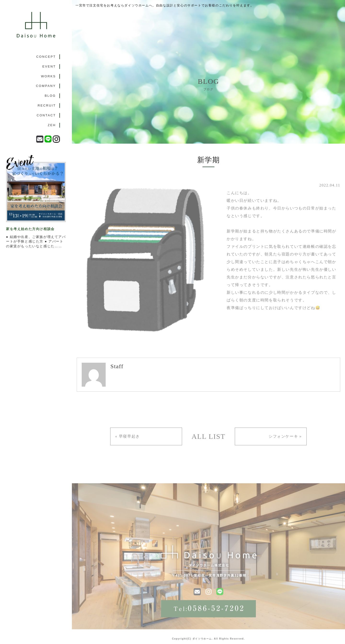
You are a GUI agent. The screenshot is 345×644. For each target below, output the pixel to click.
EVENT (49, 66)
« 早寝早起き (128, 436)
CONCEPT (46, 57)
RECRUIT (47, 105)
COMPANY (46, 86)
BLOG (50, 96)
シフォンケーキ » (285, 436)
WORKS (48, 76)
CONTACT (46, 115)
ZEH (52, 125)
